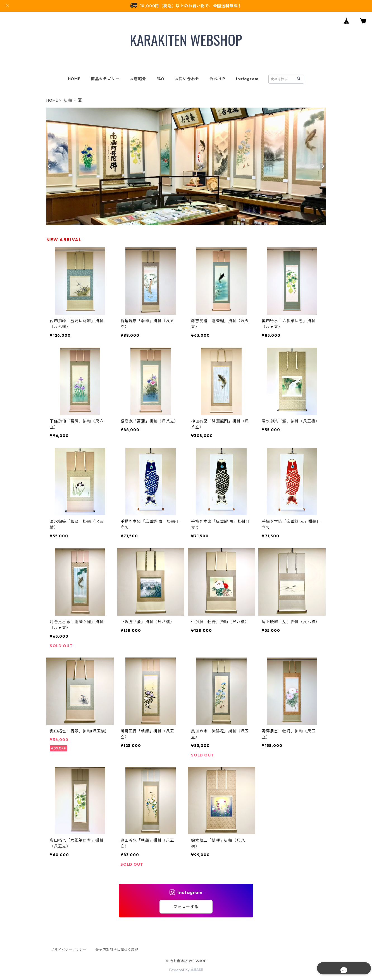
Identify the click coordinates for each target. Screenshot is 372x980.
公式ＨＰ (218, 79)
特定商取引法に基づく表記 (117, 950)
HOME (74, 79)
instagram (247, 79)
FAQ (160, 79)
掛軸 (68, 100)
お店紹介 (138, 79)
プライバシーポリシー (69, 950)
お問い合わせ (187, 79)
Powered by (186, 970)
